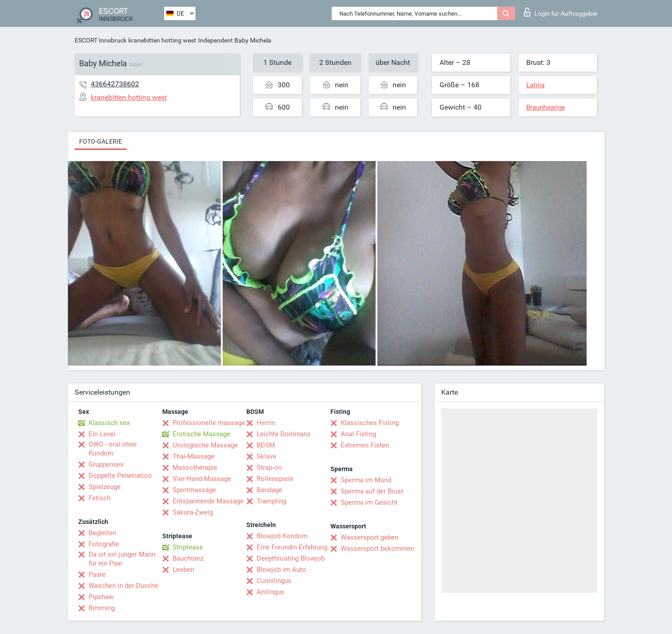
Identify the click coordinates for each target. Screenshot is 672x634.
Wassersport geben (370, 537)
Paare (97, 574)
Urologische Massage (205, 445)
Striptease (188, 547)
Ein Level (102, 434)
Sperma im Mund (366, 480)
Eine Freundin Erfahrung (292, 547)
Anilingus (270, 592)
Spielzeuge (105, 487)
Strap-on (269, 468)
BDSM (266, 445)
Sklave (266, 456)
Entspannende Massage (208, 501)
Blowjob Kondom (282, 536)
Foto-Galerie (101, 141)
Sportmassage (194, 490)
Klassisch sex (109, 423)
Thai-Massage (194, 456)
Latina (535, 85)
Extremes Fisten (365, 445)
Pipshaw (101, 597)
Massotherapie (195, 468)
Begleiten (102, 533)
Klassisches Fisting (370, 423)
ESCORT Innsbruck (101, 40)
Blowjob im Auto (281, 570)
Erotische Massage (201, 434)
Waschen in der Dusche (123, 586)
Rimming (102, 608)
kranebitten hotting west (162, 40)
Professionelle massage (209, 423)
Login (561, 12)
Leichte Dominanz (283, 434)
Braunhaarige (546, 107)
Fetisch (99, 498)
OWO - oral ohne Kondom (113, 449)
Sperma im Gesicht (369, 502)
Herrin (266, 423)
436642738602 (115, 84)
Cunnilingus (274, 581)
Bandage (269, 490)
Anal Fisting (358, 434)
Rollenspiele (275, 479)
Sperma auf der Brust (372, 491)
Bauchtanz (188, 558)
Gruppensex (106, 464)
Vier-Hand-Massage (202, 479)
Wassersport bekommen (377, 549)
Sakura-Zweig (193, 512)
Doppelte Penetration (120, 476)
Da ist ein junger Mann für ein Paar (122, 559)
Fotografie (104, 544)
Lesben (183, 570)
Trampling (271, 501)
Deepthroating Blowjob (291, 558)
